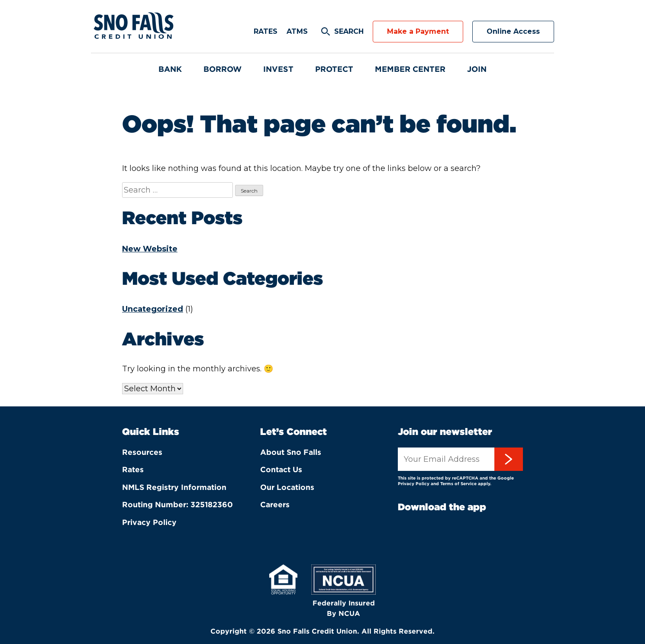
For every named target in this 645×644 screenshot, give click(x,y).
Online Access (513, 31)
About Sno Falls (291, 452)
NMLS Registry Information (174, 487)
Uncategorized (153, 309)
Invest (278, 69)
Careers (275, 504)
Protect (334, 69)
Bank (170, 69)
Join (477, 69)
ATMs (297, 31)
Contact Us (281, 469)
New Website (150, 249)
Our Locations (287, 487)
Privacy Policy (149, 522)
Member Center (410, 69)
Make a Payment (418, 31)
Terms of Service (458, 483)
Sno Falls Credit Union (134, 26)
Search (349, 31)
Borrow (223, 69)
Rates (266, 31)
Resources (142, 452)
